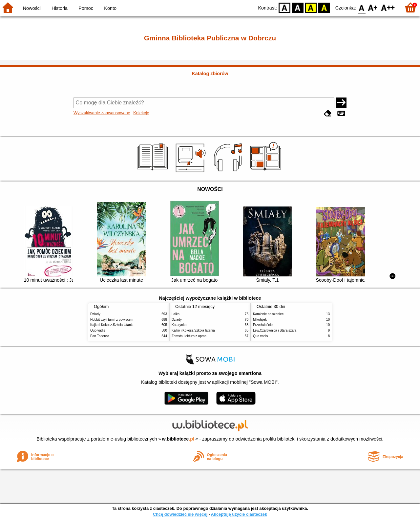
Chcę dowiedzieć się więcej (180, 514)
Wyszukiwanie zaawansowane (102, 113)
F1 (373, 7)
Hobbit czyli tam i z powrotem (112, 320)
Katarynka (179, 325)
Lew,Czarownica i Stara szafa (275, 330)
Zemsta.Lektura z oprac (189, 336)
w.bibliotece (178, 439)
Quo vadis (98, 330)
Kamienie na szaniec (268, 314)
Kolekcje (141, 113)
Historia (60, 8)
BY (324, 7)
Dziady (95, 314)
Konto (110, 8)
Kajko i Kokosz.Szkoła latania (112, 325)
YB (311, 7)
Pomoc (86, 8)
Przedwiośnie (263, 325)
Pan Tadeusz (100, 336)
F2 (388, 7)
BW (298, 7)
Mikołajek (260, 320)
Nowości (32, 8)
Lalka (176, 314)
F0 (361, 7)
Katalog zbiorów (210, 74)
